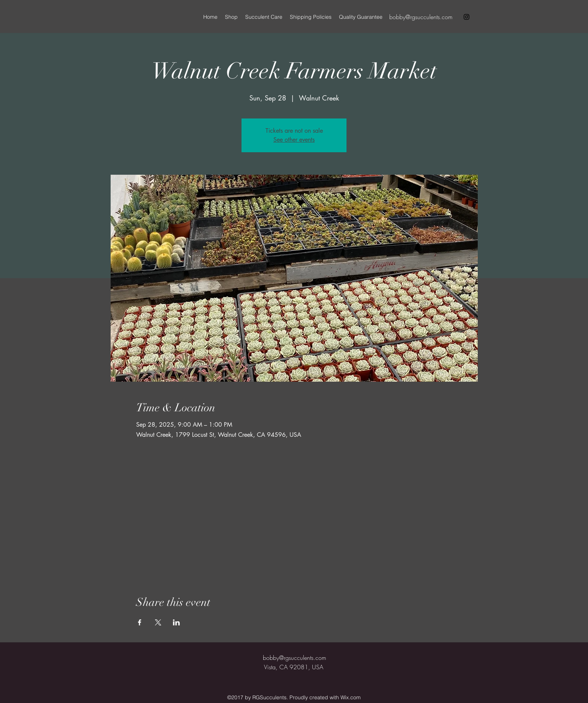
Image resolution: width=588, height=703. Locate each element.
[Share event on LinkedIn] (176, 622)
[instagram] (466, 17)
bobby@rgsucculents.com (421, 17)
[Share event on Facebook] (140, 622)
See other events (294, 140)
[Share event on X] (158, 622)
